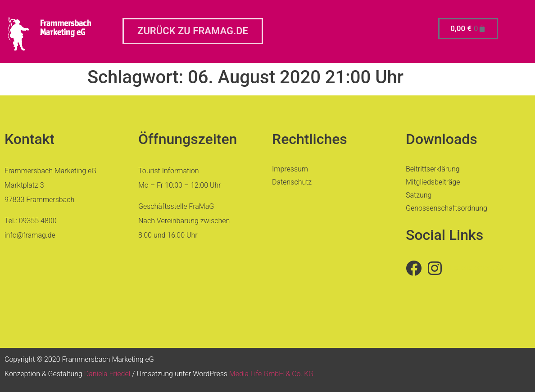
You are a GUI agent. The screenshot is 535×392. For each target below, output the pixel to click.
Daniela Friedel (107, 374)
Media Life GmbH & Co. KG (271, 374)
